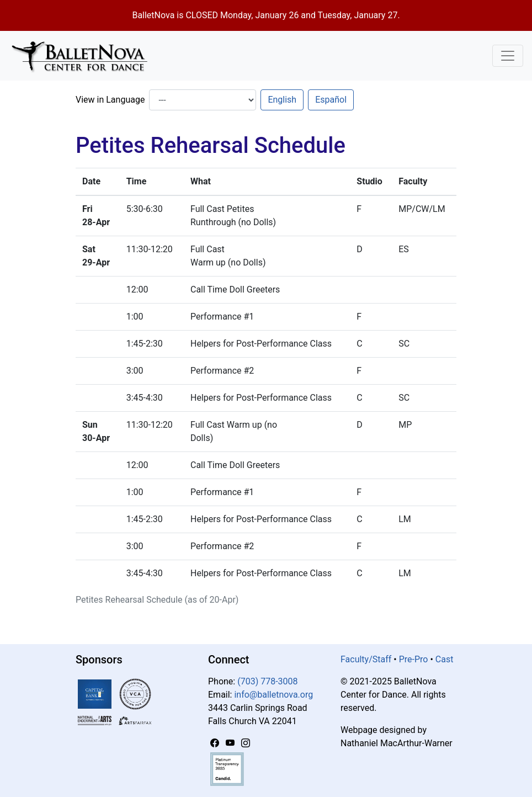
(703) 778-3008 (267, 681)
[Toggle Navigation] (508, 56)
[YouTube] (231, 743)
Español (331, 100)
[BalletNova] (84, 56)
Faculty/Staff (366, 659)
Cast (445, 659)
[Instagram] (246, 743)
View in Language (110, 100)
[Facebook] (216, 743)
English (282, 100)
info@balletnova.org (273, 695)
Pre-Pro (414, 659)
